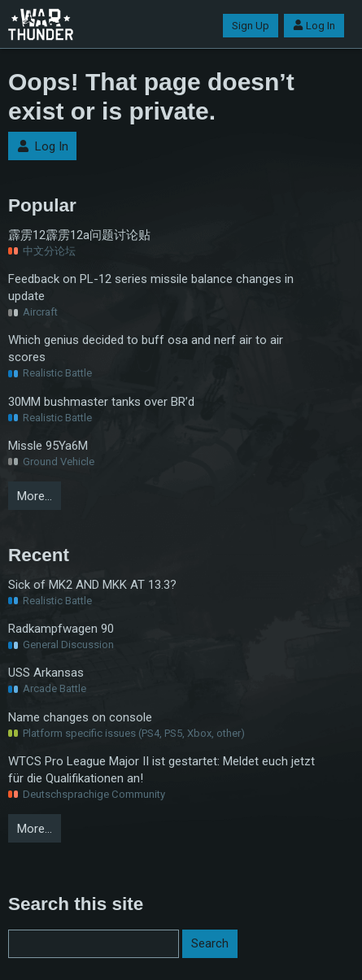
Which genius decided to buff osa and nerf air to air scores (146, 348)
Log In (314, 26)
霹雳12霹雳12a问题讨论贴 (79, 235)
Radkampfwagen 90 (61, 629)
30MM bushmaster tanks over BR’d (101, 402)
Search (210, 943)
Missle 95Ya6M (48, 446)
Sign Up (251, 26)
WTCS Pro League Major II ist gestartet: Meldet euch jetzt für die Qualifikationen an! (161, 770)
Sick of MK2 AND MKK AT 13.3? (92, 585)
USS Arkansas (46, 673)
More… (35, 496)
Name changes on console (80, 717)
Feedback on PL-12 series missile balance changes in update (151, 287)
